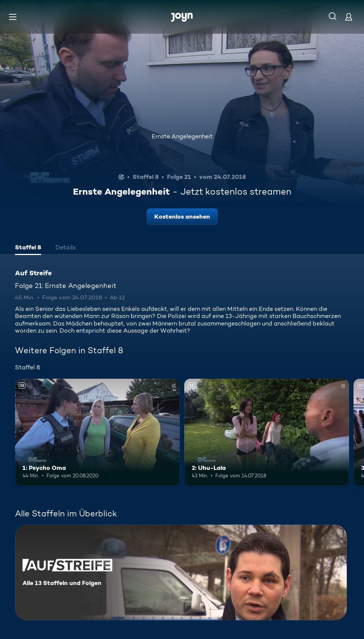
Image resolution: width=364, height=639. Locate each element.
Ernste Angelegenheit (182, 136)
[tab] (28, 248)
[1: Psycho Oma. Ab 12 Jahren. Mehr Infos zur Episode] (97, 432)
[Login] (349, 17)
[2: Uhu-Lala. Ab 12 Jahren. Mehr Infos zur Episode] (267, 432)
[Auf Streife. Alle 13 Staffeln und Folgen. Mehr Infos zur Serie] (181, 572)
